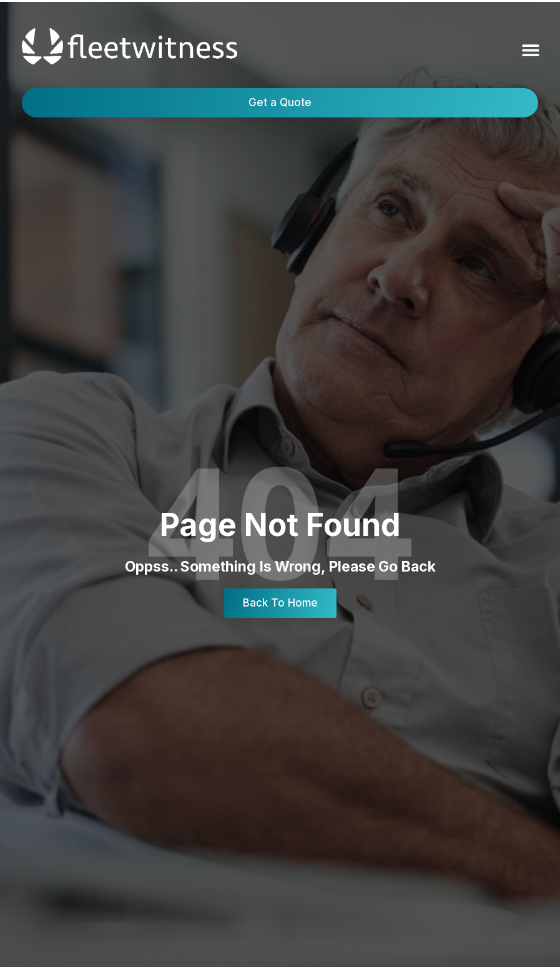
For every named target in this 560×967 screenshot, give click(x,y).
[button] (530, 50)
